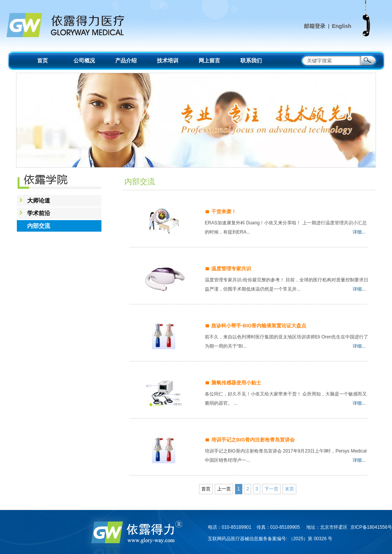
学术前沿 (39, 213)
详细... (359, 232)
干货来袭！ (224, 212)
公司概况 (84, 60)
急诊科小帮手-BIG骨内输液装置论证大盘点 (259, 326)
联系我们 (251, 60)
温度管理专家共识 (231, 269)
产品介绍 (126, 60)
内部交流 (39, 226)
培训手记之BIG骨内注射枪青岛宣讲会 (253, 440)
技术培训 (168, 60)
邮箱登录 (315, 26)
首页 (42, 60)
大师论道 (39, 200)
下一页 (271, 489)
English (342, 26)
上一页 (224, 489)
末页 (289, 489)
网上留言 (209, 60)
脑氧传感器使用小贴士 (236, 383)
